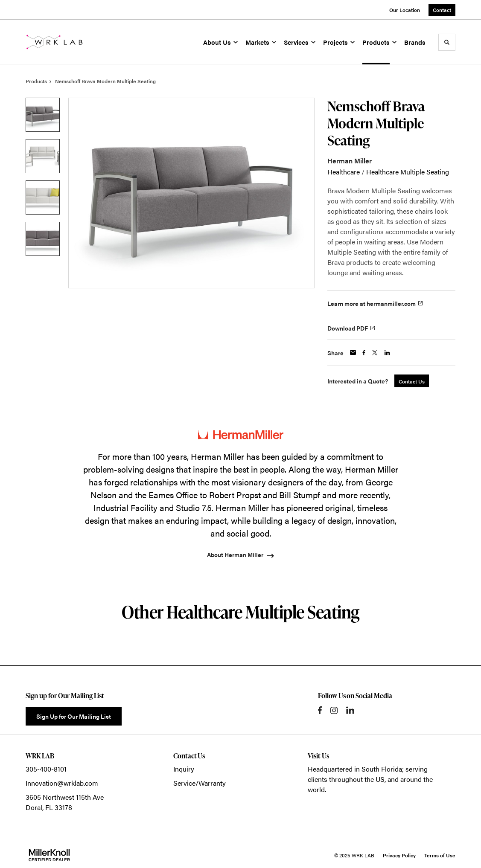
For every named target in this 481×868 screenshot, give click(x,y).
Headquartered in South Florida (355, 769)
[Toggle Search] (447, 42)
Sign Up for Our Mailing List (74, 716)
